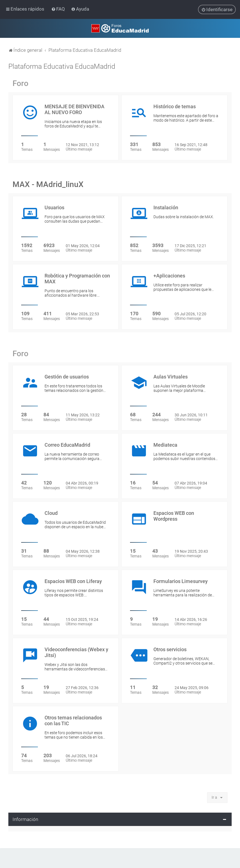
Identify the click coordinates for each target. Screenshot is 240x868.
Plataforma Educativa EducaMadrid (62, 66)
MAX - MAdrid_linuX (48, 184)
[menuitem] (59, 9)
